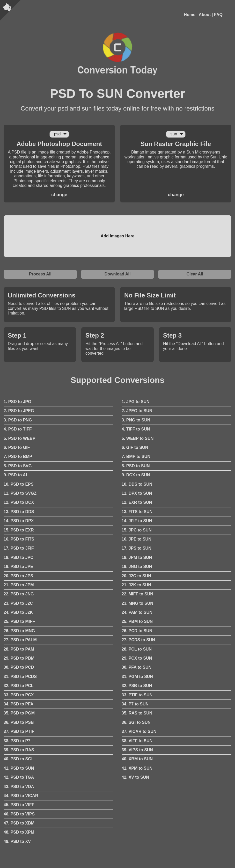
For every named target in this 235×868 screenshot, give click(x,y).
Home (189, 15)
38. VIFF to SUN (137, 741)
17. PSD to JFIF (19, 548)
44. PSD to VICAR (21, 796)
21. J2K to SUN (136, 585)
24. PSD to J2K (18, 612)
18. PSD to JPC (19, 557)
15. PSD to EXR (19, 530)
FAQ (218, 15)
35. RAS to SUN (137, 713)
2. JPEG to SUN (137, 411)
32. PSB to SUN (137, 686)
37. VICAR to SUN (139, 731)
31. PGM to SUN (137, 677)
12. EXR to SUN (137, 502)
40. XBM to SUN (137, 759)
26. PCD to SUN (137, 631)
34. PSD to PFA (19, 704)
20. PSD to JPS (18, 576)
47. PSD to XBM (19, 823)
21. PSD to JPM (19, 585)
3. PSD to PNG (18, 420)
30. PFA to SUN (137, 667)
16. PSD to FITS (19, 539)
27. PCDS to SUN (138, 640)
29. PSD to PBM (19, 658)
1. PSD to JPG (17, 402)
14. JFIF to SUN (137, 521)
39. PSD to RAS (19, 750)
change (59, 195)
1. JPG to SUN (136, 402)
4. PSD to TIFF (18, 429)
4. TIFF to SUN (136, 429)
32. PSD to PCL (19, 686)
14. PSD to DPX (19, 521)
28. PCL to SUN (137, 649)
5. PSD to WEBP (20, 438)
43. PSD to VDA (19, 787)
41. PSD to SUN (19, 768)
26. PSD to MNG (19, 631)
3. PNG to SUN (136, 420)
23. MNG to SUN (137, 603)
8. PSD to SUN (136, 466)
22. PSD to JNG (19, 594)
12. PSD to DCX (19, 502)
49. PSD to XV (17, 841)
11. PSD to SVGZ (20, 493)
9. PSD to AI (15, 475)
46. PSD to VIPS (19, 814)
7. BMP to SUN (136, 457)
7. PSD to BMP (18, 457)
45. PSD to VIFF (19, 805)
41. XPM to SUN (137, 768)
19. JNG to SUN (137, 567)
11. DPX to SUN (137, 493)
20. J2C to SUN (136, 576)
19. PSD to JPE (18, 567)
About (205, 15)
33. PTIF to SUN (137, 695)
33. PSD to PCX (19, 695)
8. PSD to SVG (18, 466)
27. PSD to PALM (20, 640)
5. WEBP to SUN (138, 438)
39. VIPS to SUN (137, 750)
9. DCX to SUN (136, 475)
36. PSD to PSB (19, 722)
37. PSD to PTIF (19, 731)
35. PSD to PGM (19, 713)
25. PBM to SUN (137, 621)
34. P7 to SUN (135, 704)
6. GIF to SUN (135, 447)
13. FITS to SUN (137, 512)
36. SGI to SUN (136, 722)
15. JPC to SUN (137, 530)
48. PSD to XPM (19, 832)
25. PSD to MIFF (19, 621)
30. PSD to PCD (19, 667)
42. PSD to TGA (19, 777)
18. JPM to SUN (137, 557)
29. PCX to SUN (137, 658)
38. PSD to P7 (17, 741)
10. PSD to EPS (19, 484)
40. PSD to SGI (18, 759)
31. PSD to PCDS (20, 677)
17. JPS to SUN (137, 548)
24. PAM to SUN (137, 612)
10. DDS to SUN (137, 484)
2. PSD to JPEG (19, 411)
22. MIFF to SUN (137, 594)
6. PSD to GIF (17, 447)
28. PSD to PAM (19, 649)
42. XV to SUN (135, 777)
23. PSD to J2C (18, 603)
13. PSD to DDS (19, 512)
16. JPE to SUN (137, 539)
